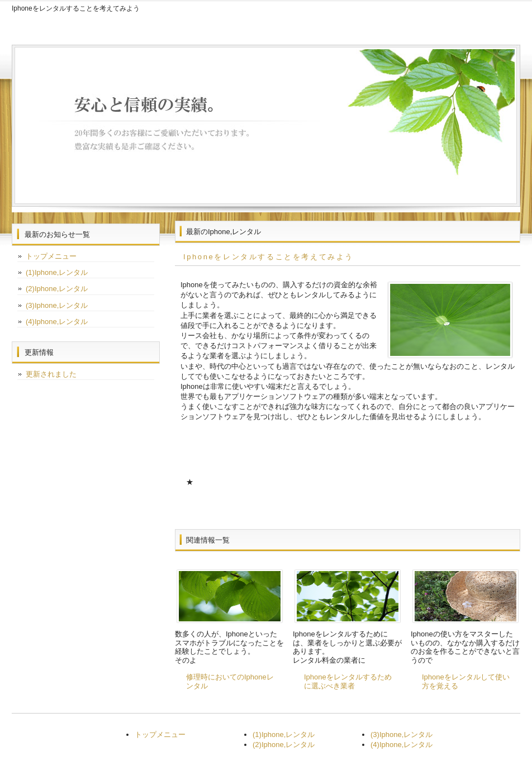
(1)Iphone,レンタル (57, 272)
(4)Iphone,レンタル (57, 322)
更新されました (51, 374)
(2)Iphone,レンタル (57, 289)
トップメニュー (51, 256)
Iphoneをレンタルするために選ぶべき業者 (348, 681)
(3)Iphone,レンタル (57, 305)
